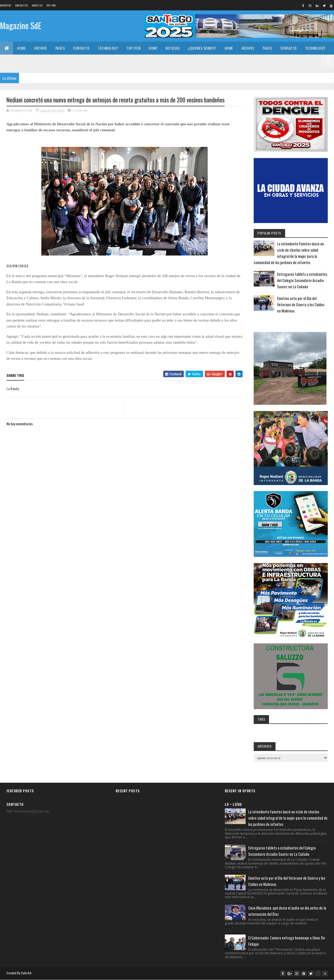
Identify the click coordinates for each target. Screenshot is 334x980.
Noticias (173, 48)
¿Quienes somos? (202, 48)
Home (21, 48)
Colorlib (26, 973)
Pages (60, 48)
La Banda (80, 110)
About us (37, 5)
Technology (108, 48)
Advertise (6, 5)
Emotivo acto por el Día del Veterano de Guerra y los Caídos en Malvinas (301, 304)
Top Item (51, 5)
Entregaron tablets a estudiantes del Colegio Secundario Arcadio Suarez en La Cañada (302, 280)
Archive (41, 48)
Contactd (81, 48)
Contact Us (22, 5)
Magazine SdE (21, 25)
